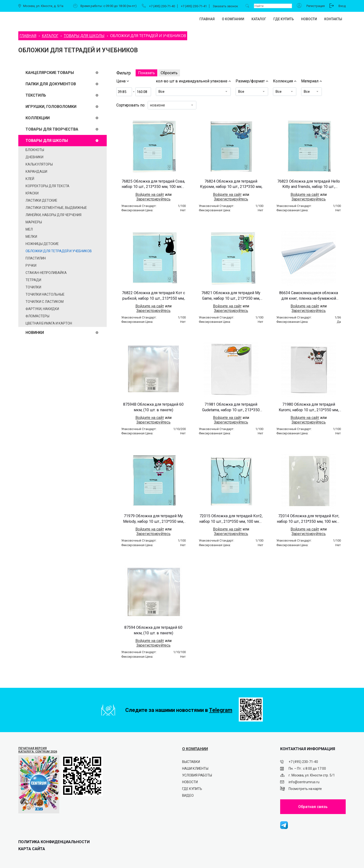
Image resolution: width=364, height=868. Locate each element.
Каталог (259, 19)
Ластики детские (41, 200)
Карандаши (36, 172)
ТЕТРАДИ (33, 280)
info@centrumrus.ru (304, 782)
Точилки (33, 287)
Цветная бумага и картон (49, 323)
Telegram (221, 710)
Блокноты (35, 150)
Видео (188, 795)
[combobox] (172, 105)
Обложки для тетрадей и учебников (59, 251)
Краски (32, 193)
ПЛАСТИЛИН (36, 258)
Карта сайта (32, 849)
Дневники (34, 157)
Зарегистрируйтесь (153, 199)
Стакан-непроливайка (46, 273)
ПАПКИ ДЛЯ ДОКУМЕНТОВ (51, 84)
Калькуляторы (39, 164)
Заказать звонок (225, 6)
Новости (309, 19)
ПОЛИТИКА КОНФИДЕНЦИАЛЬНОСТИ (54, 842)
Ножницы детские (42, 244)
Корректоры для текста (47, 186)
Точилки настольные (45, 294)
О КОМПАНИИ (195, 749)
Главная (207, 19)
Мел (29, 229)
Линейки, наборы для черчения (53, 215)
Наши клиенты (195, 769)
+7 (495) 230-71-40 (162, 6)
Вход (342, 6)
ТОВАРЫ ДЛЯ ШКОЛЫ (47, 141)
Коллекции (38, 118)
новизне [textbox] (157, 105)
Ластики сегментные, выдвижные (56, 208)
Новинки (35, 333)
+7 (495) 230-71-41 (194, 6)
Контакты (333, 19)
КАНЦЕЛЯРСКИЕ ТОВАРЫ (50, 73)
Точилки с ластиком (45, 302)
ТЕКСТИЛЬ (36, 95)
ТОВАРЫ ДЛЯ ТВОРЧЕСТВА (52, 129)
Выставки (191, 762)
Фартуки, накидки (42, 309)
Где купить (284, 19)
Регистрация (316, 6)
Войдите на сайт (150, 195)
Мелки (31, 237)
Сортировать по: (131, 105)
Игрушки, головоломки (51, 107)
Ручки (31, 265)
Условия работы (197, 775)
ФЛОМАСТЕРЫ (37, 316)
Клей (30, 179)
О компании (233, 19)
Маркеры (34, 222)
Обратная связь (313, 807)
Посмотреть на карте (305, 789)
